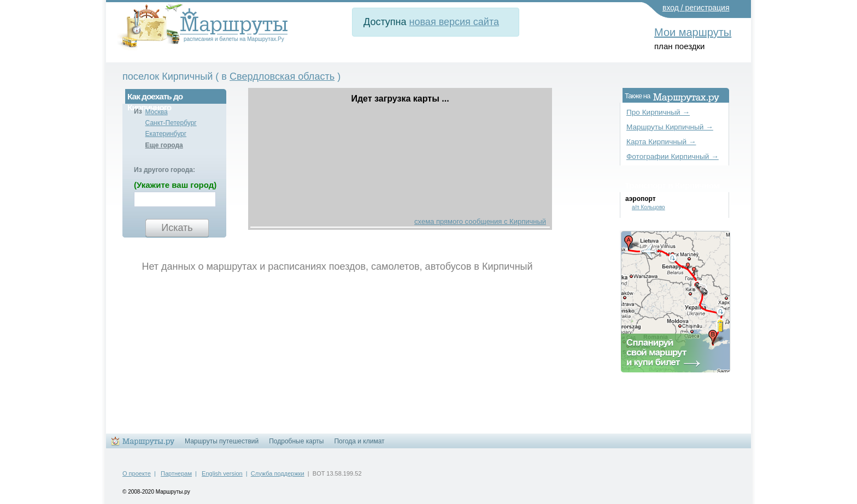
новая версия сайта (454, 22)
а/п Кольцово (648, 207)
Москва (157, 112)
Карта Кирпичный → (661, 142)
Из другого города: (165, 170)
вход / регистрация (696, 8)
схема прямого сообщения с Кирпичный (480, 221)
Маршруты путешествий (222, 441)
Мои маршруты (693, 32)
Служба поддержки (278, 473)
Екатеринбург (166, 134)
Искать (177, 228)
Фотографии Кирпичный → (673, 156)
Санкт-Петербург (171, 123)
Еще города (164, 145)
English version (222, 473)
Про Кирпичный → (658, 112)
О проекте (137, 473)
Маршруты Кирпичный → (670, 127)
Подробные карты (296, 441)
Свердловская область (282, 76)
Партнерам (176, 473)
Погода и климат (359, 441)
